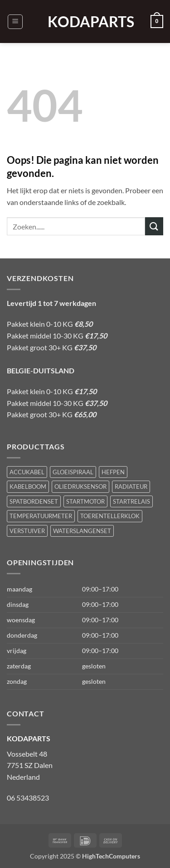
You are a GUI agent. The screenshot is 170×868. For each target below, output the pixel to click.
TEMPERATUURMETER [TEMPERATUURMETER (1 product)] (41, 516)
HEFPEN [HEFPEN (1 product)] (113, 472)
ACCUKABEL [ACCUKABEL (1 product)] (27, 472)
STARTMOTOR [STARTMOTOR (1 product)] (85, 501)
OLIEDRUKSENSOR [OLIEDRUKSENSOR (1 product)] (80, 486)
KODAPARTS (85, 22)
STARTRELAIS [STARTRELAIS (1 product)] (131, 501)
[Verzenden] (154, 226)
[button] (15, 22)
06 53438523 (28, 798)
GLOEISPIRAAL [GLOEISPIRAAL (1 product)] (73, 472)
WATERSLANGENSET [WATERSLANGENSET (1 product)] (82, 531)
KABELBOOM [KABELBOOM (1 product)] (28, 486)
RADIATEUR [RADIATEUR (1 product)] (131, 486)
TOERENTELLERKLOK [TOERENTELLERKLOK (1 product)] (110, 516)
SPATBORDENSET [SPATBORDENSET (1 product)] (34, 501)
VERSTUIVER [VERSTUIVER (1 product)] (27, 531)
